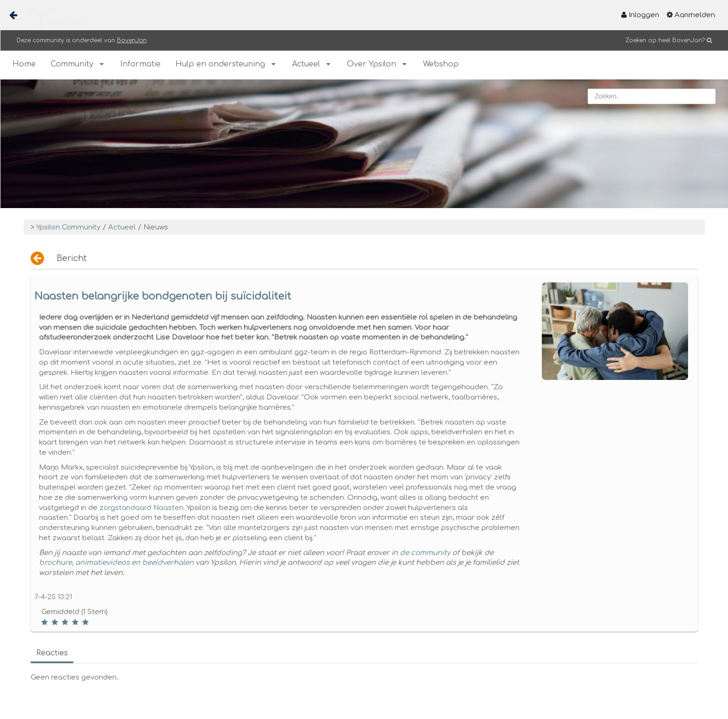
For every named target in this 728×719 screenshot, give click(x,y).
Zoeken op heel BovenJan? (665, 40)
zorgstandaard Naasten (141, 508)
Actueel (122, 227)
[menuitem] (640, 15)
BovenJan (132, 40)
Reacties (52, 653)
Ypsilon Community (68, 227)
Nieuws (156, 227)
